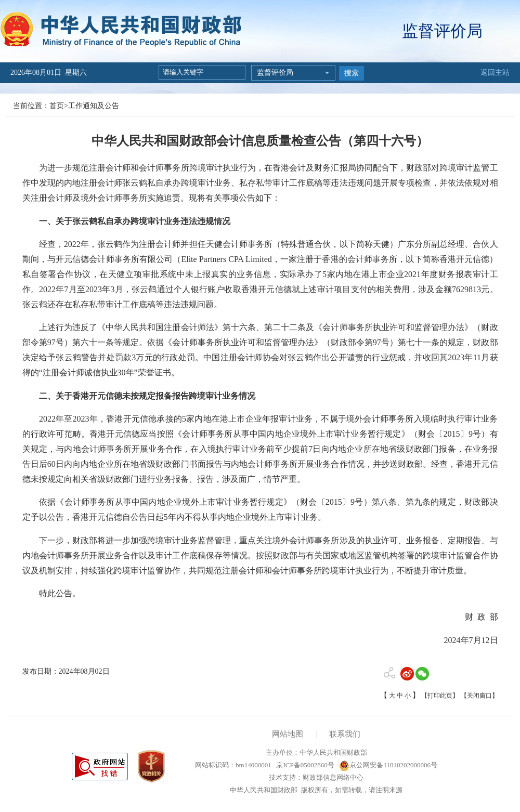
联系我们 (345, 734)
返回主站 (495, 73)
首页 (57, 106)
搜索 (352, 73)
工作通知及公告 (94, 106)
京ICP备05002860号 (304, 765)
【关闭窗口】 (479, 696)
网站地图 (288, 734)
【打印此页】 (440, 696)
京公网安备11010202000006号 (388, 765)
